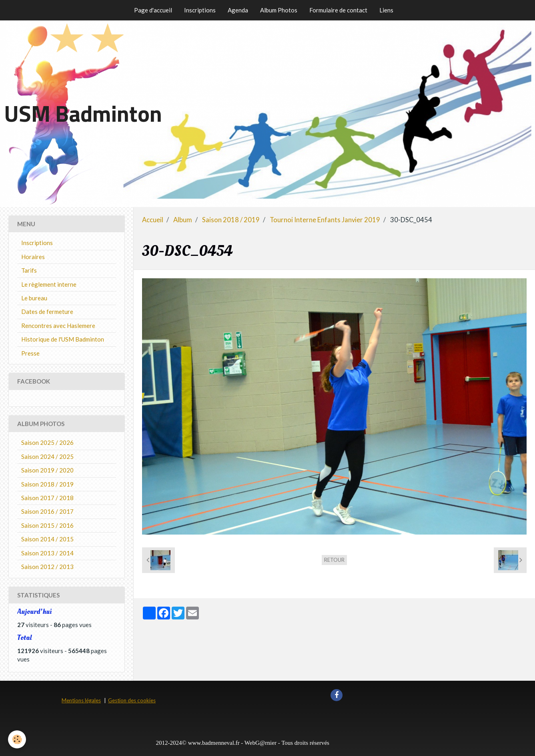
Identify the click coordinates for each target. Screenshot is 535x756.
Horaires (33, 257)
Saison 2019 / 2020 (47, 470)
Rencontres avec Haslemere (58, 326)
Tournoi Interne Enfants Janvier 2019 (325, 220)
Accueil (153, 220)
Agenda (238, 10)
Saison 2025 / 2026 (47, 442)
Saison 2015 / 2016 (47, 525)
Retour (334, 560)
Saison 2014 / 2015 (47, 539)
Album (183, 220)
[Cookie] (17, 739)
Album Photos (279, 10)
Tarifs (29, 270)
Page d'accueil (153, 10)
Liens (386, 10)
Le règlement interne (49, 284)
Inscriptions (200, 10)
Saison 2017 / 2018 (47, 498)
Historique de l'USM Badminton (63, 339)
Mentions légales (81, 700)
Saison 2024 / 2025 (47, 456)
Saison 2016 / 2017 (47, 511)
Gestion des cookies (132, 700)
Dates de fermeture (47, 312)
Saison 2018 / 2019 (231, 220)
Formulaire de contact (338, 10)
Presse (30, 353)
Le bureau (34, 298)
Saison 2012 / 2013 (47, 567)
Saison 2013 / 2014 (47, 553)
